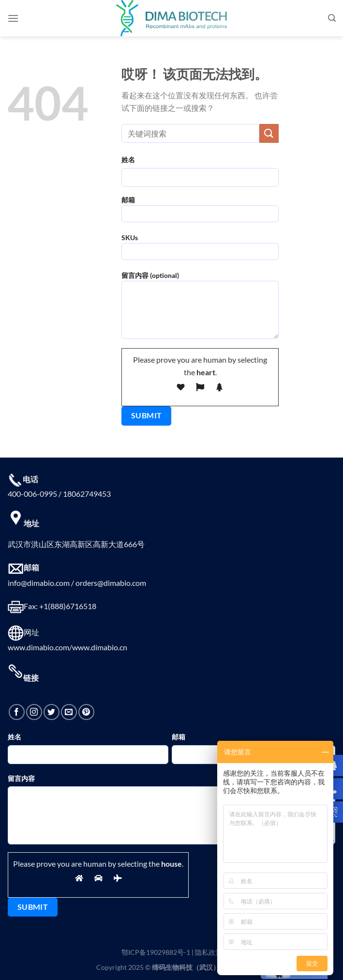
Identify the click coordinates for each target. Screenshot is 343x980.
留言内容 (21, 778)
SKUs (200, 250)
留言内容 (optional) (200, 308)
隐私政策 (209, 952)
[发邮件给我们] (69, 712)
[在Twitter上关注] (52, 712)
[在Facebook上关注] (17, 712)
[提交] (269, 133)
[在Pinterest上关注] (86, 712)
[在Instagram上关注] (34, 712)
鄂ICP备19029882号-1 (156, 952)
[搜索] (332, 18)
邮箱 (200, 212)
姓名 (128, 160)
